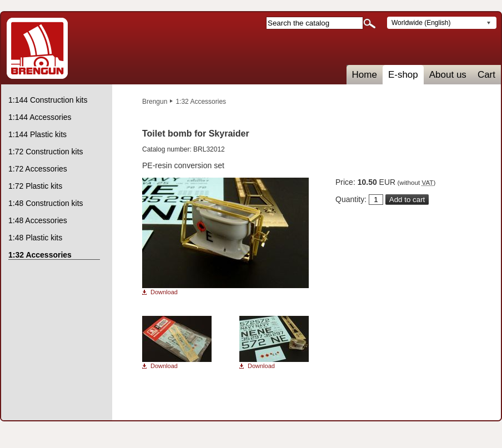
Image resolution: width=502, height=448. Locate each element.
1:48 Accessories (38, 220)
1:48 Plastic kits (35, 238)
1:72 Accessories (38, 169)
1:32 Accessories (201, 102)
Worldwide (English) (421, 23)
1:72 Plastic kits (35, 186)
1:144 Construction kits (48, 100)
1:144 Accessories (40, 117)
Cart (486, 75)
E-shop (403, 75)
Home (365, 75)
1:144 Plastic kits (37, 134)
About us (448, 75)
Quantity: (351, 199)
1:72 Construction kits (46, 152)
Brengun (155, 102)
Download (164, 292)
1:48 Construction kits (46, 203)
